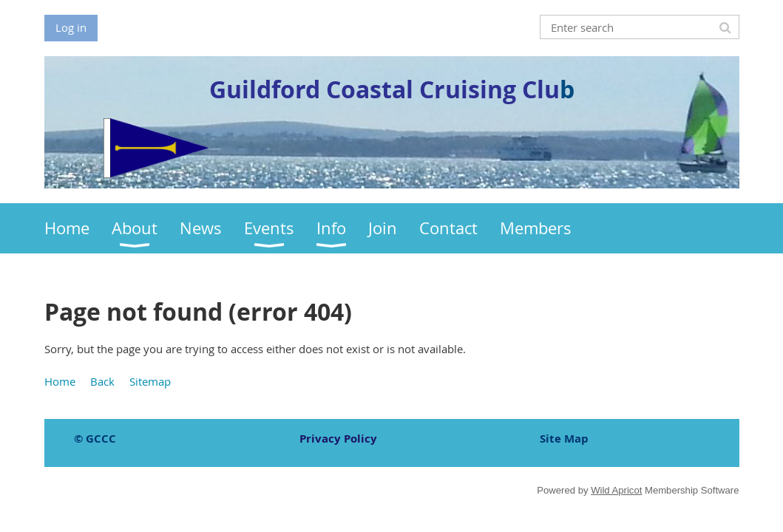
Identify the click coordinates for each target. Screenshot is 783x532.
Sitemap (150, 381)
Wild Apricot (616, 490)
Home (60, 381)
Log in (71, 27)
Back (102, 381)
